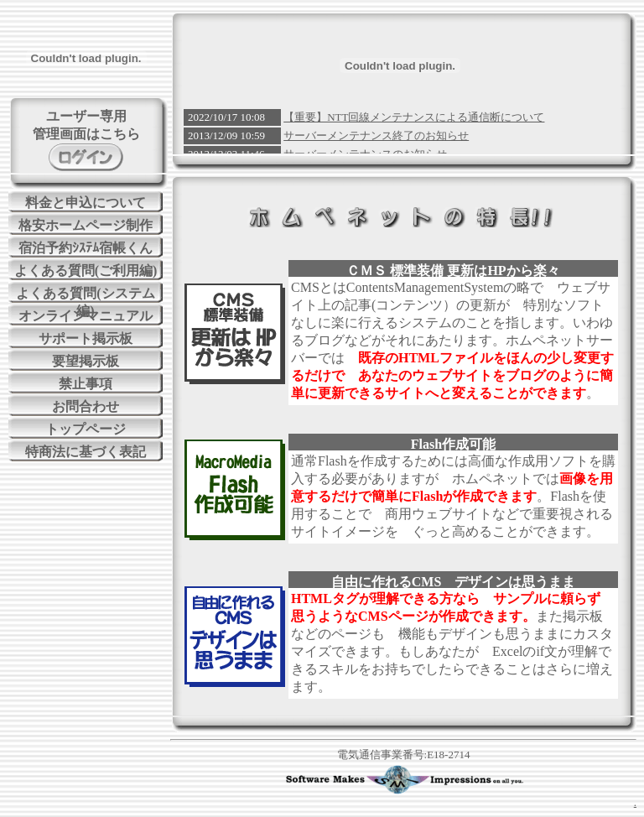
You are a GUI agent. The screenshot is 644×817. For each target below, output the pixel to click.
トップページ (86, 429)
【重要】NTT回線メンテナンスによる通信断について (414, 117)
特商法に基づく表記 (86, 452)
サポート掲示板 (86, 338)
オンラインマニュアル (86, 316)
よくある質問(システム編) (85, 294)
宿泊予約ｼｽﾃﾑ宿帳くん (86, 248)
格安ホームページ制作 (86, 225)
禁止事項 (86, 384)
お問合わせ (86, 406)
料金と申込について (86, 203)
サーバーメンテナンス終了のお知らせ (376, 135)
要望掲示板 (86, 361)
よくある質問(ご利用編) (86, 271)
